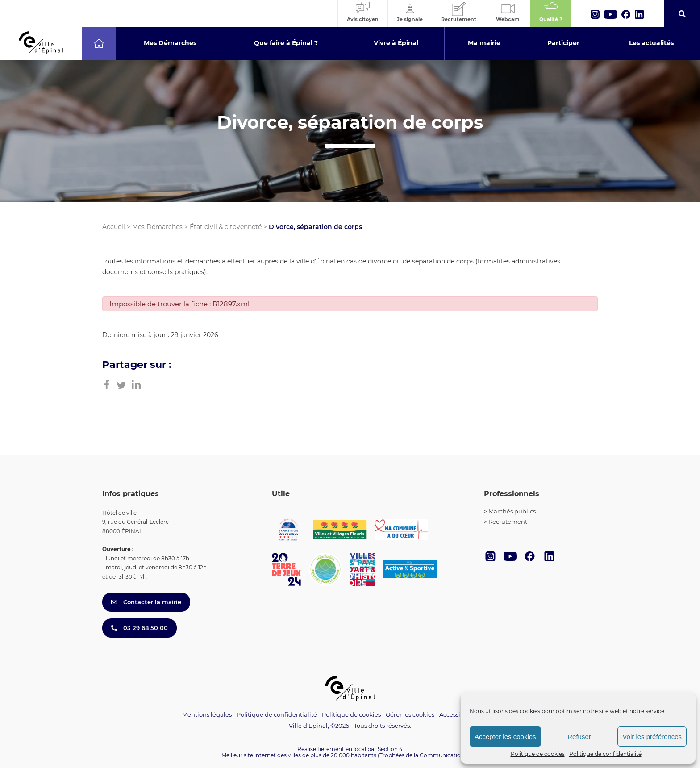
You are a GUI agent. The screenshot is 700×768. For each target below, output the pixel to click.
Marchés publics (512, 511)
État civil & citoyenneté (226, 227)
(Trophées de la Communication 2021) (428, 755)
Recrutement (508, 522)
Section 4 (390, 749)
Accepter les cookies (505, 737)
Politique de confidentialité (605, 754)
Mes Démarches (157, 227)
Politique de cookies (538, 754)
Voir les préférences (652, 737)
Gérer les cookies (410, 715)
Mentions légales (207, 714)
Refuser (579, 737)
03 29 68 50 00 (140, 628)
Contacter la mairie (146, 602)
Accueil (114, 227)
